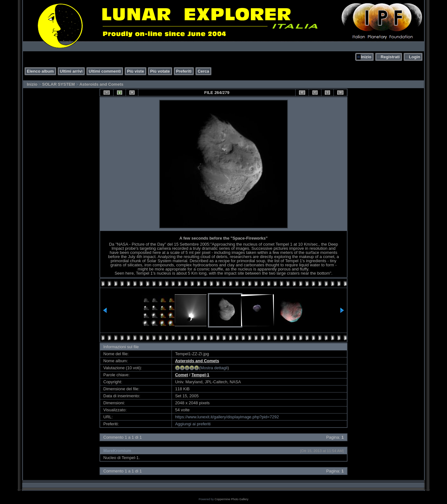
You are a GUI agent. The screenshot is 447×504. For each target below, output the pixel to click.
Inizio (366, 57)
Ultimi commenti (105, 71)
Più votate (160, 71)
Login (415, 57)
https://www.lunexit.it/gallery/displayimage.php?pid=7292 (227, 417)
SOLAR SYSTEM (59, 84)
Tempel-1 (200, 375)
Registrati (390, 57)
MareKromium (117, 451)
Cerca (203, 71)
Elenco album (40, 71)
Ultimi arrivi (71, 71)
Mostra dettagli (214, 368)
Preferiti (184, 71)
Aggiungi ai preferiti (193, 424)
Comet (181, 375)
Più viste (135, 71)
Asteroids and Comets (101, 84)
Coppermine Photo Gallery (231, 499)
